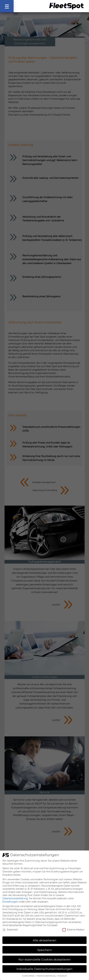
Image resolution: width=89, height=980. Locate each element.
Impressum (62, 973)
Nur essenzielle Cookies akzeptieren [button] (45, 956)
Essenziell (10, 926)
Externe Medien (73, 926)
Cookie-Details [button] (28, 973)
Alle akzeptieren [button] (45, 937)
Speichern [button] (45, 947)
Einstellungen (10, 898)
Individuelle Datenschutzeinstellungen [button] (44, 966)
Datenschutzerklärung (15, 895)
